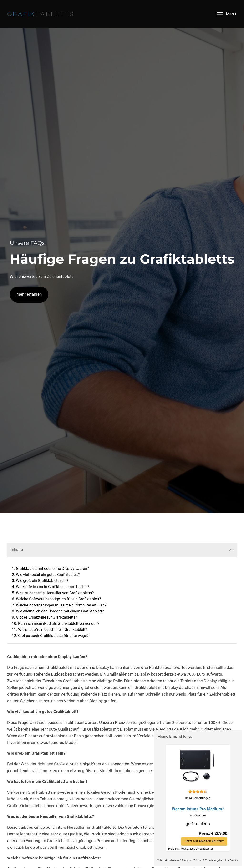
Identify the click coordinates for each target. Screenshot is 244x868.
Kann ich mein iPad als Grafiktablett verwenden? (59, 623)
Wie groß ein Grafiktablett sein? (42, 581)
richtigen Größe (51, 764)
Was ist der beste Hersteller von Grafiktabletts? (55, 593)
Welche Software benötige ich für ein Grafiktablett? (58, 599)
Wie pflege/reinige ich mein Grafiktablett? (53, 629)
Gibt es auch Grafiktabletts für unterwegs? (53, 636)
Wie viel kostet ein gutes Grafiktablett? (48, 575)
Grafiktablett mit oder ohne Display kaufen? (52, 568)
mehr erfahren (29, 294)
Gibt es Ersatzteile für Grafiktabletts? (47, 617)
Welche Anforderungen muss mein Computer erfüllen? (61, 605)
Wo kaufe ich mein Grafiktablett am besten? (53, 587)
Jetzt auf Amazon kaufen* (204, 841)
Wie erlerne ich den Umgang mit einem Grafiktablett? (60, 611)
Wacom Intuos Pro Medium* (198, 809)
